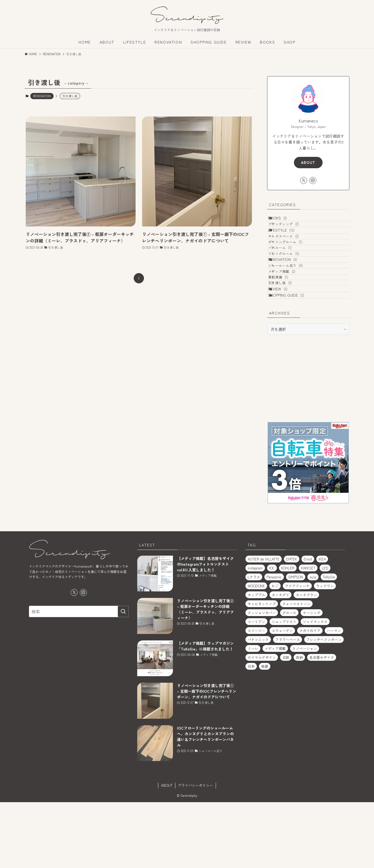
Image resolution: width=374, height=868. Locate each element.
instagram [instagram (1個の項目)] (255, 634)
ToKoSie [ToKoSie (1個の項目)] (329, 643)
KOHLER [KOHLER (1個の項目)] (288, 634)
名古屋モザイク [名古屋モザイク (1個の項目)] (322, 723)
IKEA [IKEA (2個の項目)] (322, 625)
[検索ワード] (79, 677)
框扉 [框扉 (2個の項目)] (265, 732)
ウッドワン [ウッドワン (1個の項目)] (325, 652)
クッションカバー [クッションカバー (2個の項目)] (262, 678)
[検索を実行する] (123, 677)
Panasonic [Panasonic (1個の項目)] (274, 643)
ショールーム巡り (293, 305)
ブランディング (291, 231)
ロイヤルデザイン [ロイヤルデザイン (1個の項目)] (262, 723)
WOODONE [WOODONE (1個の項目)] (256, 652)
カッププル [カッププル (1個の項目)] (256, 661)
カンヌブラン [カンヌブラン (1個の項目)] (306, 661)
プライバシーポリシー (195, 851)
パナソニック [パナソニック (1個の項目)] (258, 705)
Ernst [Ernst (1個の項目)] (308, 625)
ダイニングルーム (293, 263)
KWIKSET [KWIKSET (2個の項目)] (308, 634)
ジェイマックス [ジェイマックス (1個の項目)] (315, 687)
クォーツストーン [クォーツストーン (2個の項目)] (296, 670)
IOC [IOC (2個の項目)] (272, 634)
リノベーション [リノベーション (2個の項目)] (305, 714)
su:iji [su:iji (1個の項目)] (313, 643)
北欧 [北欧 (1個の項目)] (286, 723)
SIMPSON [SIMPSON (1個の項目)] (296, 643)
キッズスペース (291, 253)
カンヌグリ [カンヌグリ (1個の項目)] (280, 661)
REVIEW (284, 347)
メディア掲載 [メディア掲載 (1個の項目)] (275, 714)
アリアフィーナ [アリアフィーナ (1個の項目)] (297, 652)
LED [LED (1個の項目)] (325, 634)
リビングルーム (291, 284)
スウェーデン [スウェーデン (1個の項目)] (282, 696)
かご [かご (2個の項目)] (275, 652)
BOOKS (283, 221)
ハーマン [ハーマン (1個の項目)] (334, 696)
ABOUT (308, 162)
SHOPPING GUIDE (292, 358)
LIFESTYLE (287, 242)
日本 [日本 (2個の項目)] (251, 732)
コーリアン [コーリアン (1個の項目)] (256, 687)
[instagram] (313, 180)
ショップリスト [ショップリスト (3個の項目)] (284, 687)
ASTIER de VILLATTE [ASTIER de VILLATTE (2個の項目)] (264, 625)
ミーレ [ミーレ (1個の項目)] (253, 714)
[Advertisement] (308, 444)
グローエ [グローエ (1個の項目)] (289, 678)
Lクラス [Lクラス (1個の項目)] (254, 643)
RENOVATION (42, 96)
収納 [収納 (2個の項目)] (299, 723)
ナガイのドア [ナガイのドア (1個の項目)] (310, 696)
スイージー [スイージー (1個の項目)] (256, 696)
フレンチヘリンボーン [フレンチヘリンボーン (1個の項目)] (324, 705)
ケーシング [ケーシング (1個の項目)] (312, 678)
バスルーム (288, 273)
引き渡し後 (288, 336)
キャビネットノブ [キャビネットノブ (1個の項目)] (262, 670)
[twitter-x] (304, 180)
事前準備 (286, 326)
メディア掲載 (289, 316)
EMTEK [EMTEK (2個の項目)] (292, 625)
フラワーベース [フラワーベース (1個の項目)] (288, 705)
